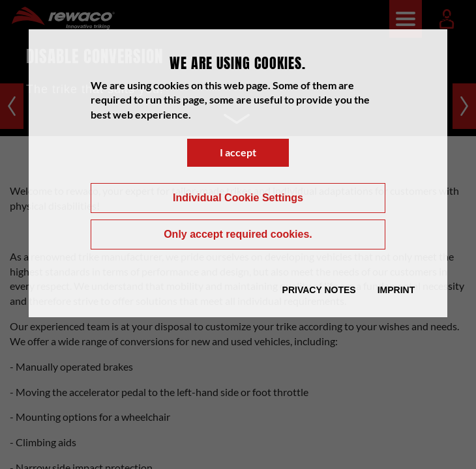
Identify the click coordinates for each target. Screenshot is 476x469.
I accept (238, 152)
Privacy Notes (319, 290)
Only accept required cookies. (238, 234)
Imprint (396, 290)
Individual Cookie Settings (238, 198)
